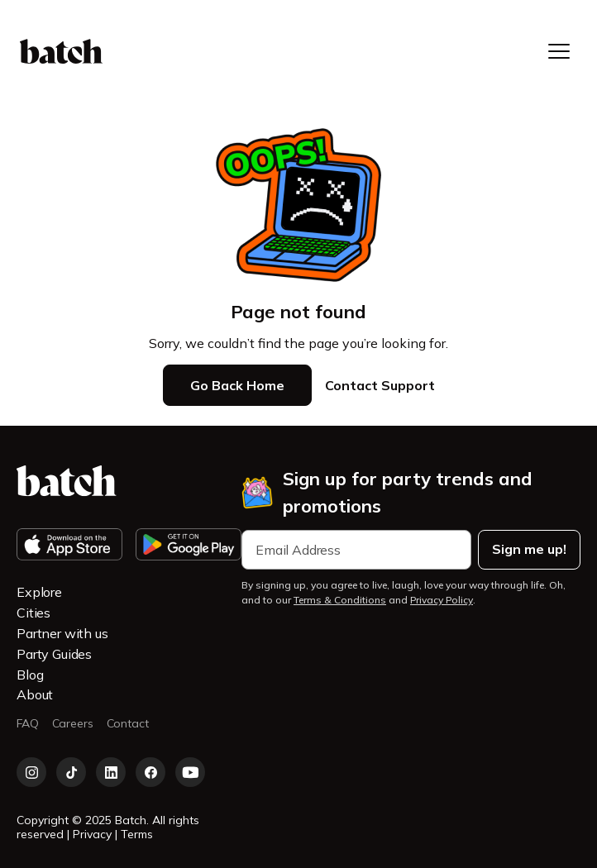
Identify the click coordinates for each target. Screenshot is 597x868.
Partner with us (62, 633)
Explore (39, 592)
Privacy (94, 834)
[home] (61, 51)
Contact (128, 724)
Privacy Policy (442, 600)
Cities (33, 613)
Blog (30, 675)
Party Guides (54, 654)
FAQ (28, 724)
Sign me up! (529, 549)
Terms (137, 834)
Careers (73, 724)
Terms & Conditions (340, 600)
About (35, 694)
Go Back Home (237, 385)
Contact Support (380, 385)
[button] (559, 51)
